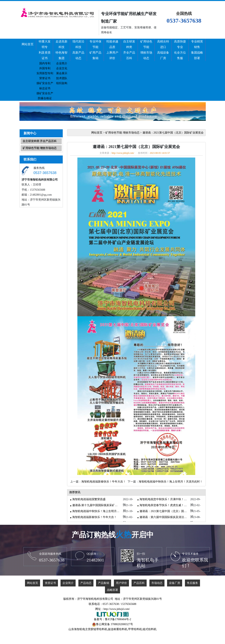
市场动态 (157, 583)
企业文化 (62, 68)
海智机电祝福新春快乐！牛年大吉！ (104, 482)
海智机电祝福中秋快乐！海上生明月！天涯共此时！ (171, 482)
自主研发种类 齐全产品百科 (40, 141)
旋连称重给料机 (118, 629)
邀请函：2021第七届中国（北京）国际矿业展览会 (173, 133)
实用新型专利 (45, 73)
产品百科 (139, 583)
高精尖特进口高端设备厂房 (163, 50)
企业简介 (62, 63)
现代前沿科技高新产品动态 (78, 50)
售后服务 (192, 583)
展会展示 (62, 73)
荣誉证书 (45, 78)
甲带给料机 (135, 629)
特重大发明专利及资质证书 (45, 50)
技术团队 (62, 78)
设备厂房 (175, 583)
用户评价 (121, 583)
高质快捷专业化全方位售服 (180, 50)
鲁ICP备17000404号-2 (118, 619)
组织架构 (62, 83)
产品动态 (86, 583)
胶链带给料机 (99, 629)
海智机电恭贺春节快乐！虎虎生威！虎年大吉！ (163, 505)
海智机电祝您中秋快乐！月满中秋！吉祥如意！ (163, 499)
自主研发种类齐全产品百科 (129, 50)
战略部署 (112, 590)
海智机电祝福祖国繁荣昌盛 (89, 499)
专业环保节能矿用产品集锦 (95, 50)
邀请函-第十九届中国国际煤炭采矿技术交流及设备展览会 (96, 505)
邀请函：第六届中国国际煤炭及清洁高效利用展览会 (163, 517)
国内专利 (45, 63)
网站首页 (28, 44)
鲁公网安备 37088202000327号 (114, 624)
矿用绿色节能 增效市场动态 (40, 148)
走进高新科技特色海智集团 (62, 50)
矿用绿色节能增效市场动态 (146, 50)
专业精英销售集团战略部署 (197, 50)
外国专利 (45, 68)
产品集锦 (104, 583)
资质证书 (50, 583)
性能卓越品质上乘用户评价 (112, 50)
